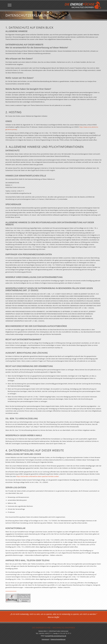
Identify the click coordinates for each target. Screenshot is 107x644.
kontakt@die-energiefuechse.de (56, 636)
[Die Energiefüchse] (83, 5)
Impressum (45, 639)
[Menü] (8, 5)
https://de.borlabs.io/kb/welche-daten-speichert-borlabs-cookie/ (38, 478)
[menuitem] (8, 5)
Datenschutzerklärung (58, 639)
